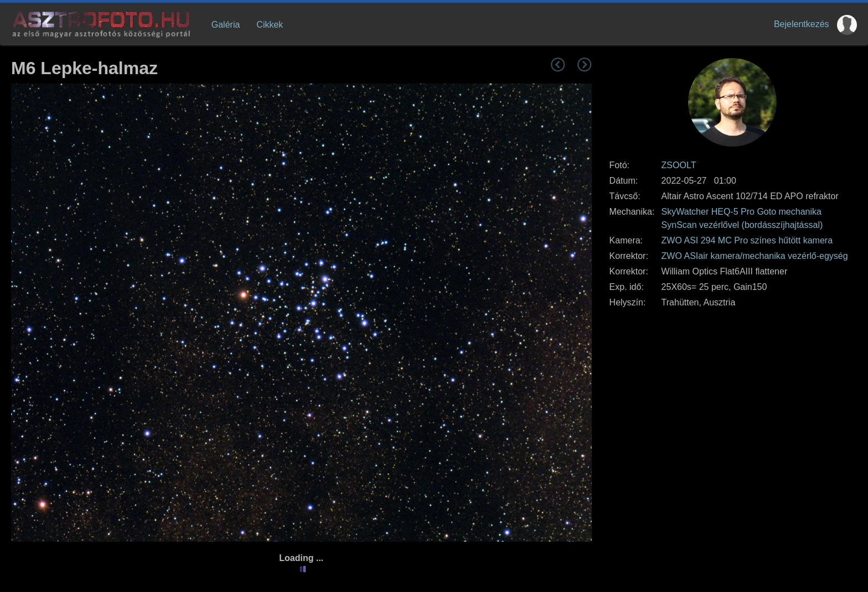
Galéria (226, 25)
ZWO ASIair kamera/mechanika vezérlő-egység (755, 256)
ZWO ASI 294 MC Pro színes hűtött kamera (747, 240)
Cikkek (270, 25)
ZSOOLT (679, 165)
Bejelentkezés (802, 24)
